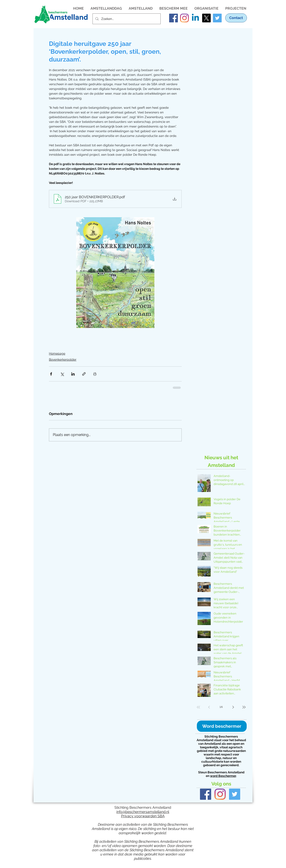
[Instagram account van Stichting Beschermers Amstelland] (184, 18)
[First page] (198, 707)
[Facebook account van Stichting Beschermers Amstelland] (173, 18)
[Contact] (236, 18)
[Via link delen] (84, 374)
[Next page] (233, 707)
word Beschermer (223, 776)
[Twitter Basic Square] (235, 794)
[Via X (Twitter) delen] (62, 374)
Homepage (57, 353)
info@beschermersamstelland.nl (143, 812)
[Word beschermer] (222, 726)
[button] (106, 8)
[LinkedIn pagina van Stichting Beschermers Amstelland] (195, 18)
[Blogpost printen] (95, 374)
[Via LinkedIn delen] (73, 374)
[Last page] (244, 707)
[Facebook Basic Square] (206, 794)
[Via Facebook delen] (51, 374)
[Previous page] (209, 707)
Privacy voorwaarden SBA (143, 816)
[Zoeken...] (126, 19)
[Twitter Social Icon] (217, 18)
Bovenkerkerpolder (63, 360)
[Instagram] (220, 794)
